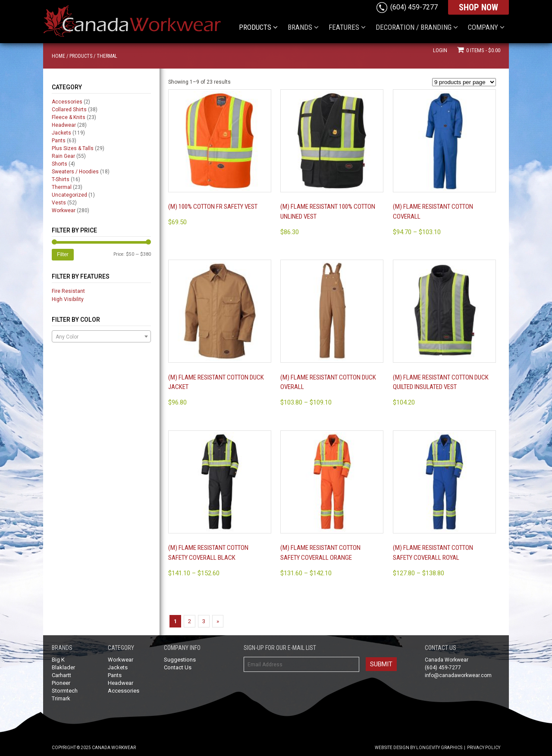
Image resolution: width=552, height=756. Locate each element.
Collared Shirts (69, 110)
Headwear (64, 125)
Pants (59, 141)
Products (81, 56)
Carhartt (61, 675)
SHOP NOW (478, 7)
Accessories (67, 102)
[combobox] (101, 336)
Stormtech (65, 691)
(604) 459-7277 (414, 7)
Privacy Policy (484, 748)
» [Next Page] (218, 621)
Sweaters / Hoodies (75, 172)
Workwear (64, 210)
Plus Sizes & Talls (73, 148)
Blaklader (63, 667)
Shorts (60, 164)
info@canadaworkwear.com (458, 675)
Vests (59, 203)
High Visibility (68, 299)
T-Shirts (61, 179)
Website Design (392, 748)
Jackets (61, 133)
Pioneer (61, 683)
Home (58, 56)
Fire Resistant (68, 291)
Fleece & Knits (69, 117)
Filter (63, 254)
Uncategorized (69, 195)
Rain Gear (63, 156)
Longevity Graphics (439, 748)
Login (440, 50)
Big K (58, 660)
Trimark (61, 698)
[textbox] (101, 337)
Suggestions (180, 660)
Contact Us (178, 667)
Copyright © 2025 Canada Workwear (94, 748)
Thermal (62, 187)
